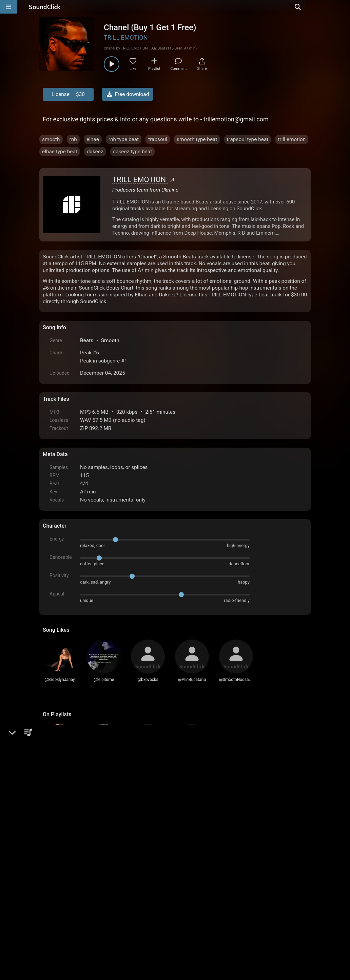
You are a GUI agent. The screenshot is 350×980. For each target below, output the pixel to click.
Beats (87, 340)
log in (94, 828)
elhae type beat (60, 152)
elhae (93, 139)
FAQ (71, 903)
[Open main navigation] (8, 7)
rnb (73, 139)
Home (53, 903)
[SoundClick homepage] (45, 7)
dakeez (95, 152)
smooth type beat (197, 139)
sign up (70, 828)
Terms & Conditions (105, 903)
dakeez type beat (133, 152)
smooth (51, 139)
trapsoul (158, 139)
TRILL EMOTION (126, 37)
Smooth (110, 340)
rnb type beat (124, 139)
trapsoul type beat (248, 139)
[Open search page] (343, 7)
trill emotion (292, 139)
